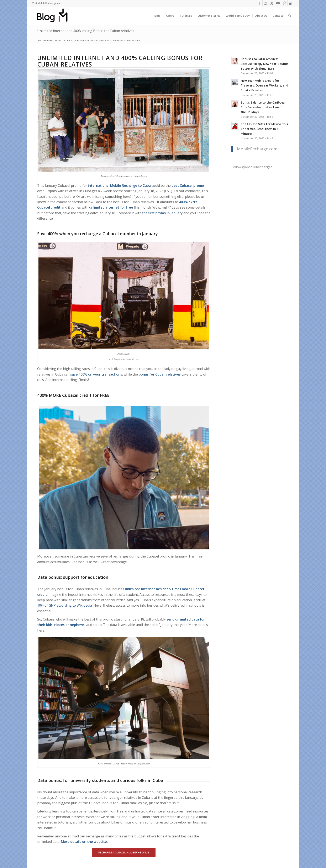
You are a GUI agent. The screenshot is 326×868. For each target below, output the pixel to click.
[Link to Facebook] (259, 3)
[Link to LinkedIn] (291, 3)
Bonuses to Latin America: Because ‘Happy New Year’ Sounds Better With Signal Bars (265, 64)
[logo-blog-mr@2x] (55, 16)
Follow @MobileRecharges (252, 167)
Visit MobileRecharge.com (47, 3)
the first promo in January (162, 213)
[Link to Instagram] (266, 3)
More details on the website (84, 842)
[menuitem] (47, 3)
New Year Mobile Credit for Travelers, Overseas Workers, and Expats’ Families (264, 85)
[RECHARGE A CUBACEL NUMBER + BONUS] (124, 853)
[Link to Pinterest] (284, 3)
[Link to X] (272, 3)
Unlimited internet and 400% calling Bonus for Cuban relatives (86, 31)
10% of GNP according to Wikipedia (65, 605)
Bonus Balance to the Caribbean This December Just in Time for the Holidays (264, 107)
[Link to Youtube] (278, 3)
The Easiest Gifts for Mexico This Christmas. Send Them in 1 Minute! (264, 129)
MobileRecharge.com (257, 149)
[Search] (290, 16)
